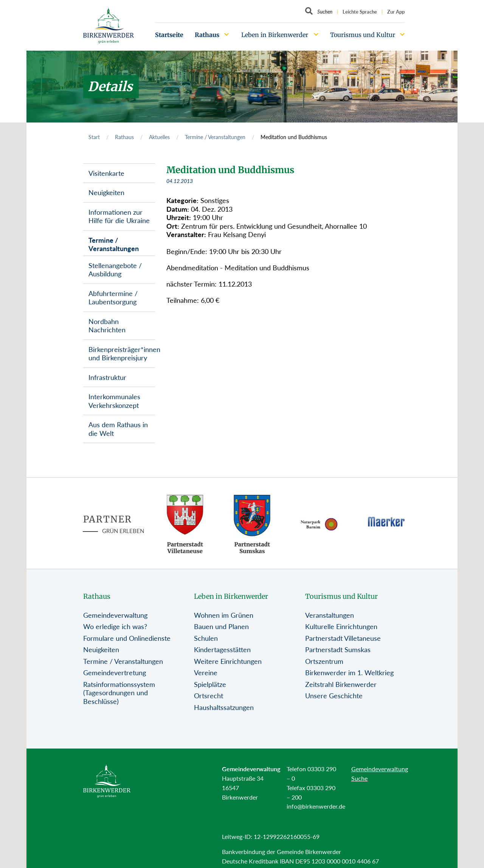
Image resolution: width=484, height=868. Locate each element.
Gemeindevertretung (115, 673)
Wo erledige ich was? (115, 626)
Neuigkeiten (106, 192)
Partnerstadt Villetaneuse (343, 638)
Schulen (206, 638)
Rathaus (207, 35)
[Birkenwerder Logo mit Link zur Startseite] (109, 26)
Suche (359, 778)
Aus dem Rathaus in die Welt (118, 429)
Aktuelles (159, 137)
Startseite (169, 35)
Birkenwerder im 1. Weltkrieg (349, 673)
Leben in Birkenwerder (275, 35)
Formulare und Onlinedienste (127, 638)
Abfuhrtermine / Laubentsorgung (113, 298)
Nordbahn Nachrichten (107, 326)
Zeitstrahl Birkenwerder (341, 684)
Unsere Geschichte (334, 696)
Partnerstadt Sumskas (338, 649)
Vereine (206, 673)
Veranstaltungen (330, 615)
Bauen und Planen (221, 626)
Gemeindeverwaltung (115, 615)
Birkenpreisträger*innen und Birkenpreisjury (122, 354)
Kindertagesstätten (222, 649)
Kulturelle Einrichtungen (341, 626)
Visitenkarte (106, 173)
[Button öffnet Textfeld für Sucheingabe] (319, 12)
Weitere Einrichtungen (228, 661)
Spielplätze (210, 684)
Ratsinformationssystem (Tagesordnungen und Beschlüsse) (119, 693)
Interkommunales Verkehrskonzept (114, 401)
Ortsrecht (209, 696)
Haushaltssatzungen (224, 707)
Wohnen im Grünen (224, 615)
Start (94, 137)
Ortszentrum (324, 661)
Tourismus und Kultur (363, 35)
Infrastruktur (107, 377)
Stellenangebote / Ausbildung (115, 270)
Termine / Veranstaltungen (215, 137)
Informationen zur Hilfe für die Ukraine (119, 216)
